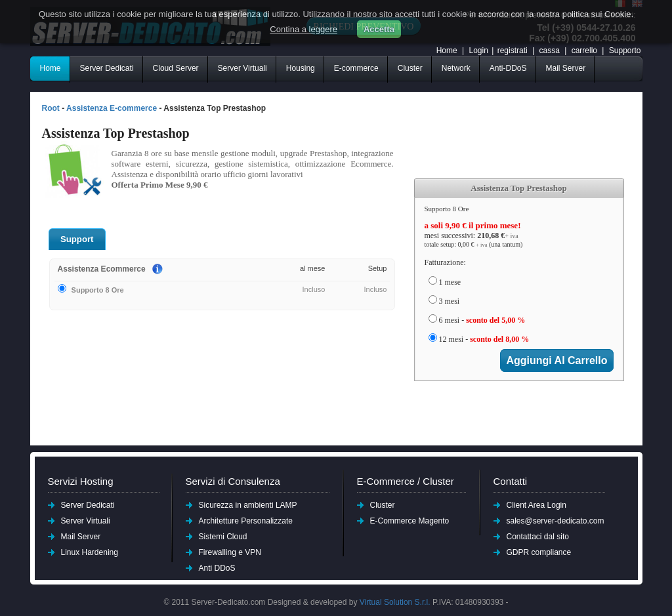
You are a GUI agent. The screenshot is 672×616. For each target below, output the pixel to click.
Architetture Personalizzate (246, 521)
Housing (301, 68)
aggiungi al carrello (556, 360)
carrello (586, 51)
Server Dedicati (107, 68)
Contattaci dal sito (538, 537)
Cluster (410, 68)
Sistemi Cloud (223, 537)
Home (447, 51)
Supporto (625, 51)
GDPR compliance (539, 552)
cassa (549, 51)
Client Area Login (536, 505)
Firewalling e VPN (230, 552)
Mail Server (565, 68)
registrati (513, 51)
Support (77, 239)
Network (456, 68)
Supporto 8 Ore (91, 289)
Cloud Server (176, 68)
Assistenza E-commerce (112, 108)
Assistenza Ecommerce (102, 269)
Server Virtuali (242, 68)
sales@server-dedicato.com (556, 521)
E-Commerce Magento (410, 521)
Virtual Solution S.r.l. (395, 602)
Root (51, 108)
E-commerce (356, 68)
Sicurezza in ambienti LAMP (248, 505)
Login (478, 51)
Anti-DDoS (508, 68)
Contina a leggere (304, 29)
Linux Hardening (90, 552)
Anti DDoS (217, 568)
